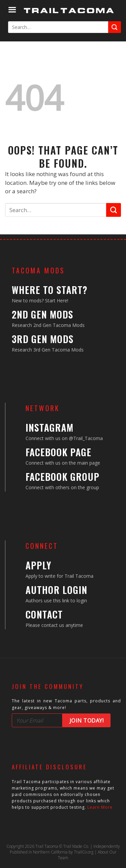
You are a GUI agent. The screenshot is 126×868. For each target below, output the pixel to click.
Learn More (100, 807)
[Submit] (115, 27)
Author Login (56, 590)
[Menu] (12, 10)
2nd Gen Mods (43, 314)
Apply (38, 565)
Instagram (50, 427)
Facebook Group (62, 477)
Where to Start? (50, 290)
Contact (44, 614)
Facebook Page (58, 452)
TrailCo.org (84, 852)
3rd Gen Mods (43, 339)
